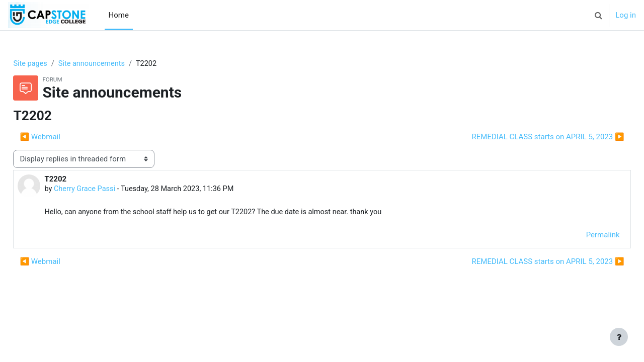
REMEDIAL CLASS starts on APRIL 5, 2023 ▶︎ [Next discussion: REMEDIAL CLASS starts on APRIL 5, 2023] (526, 137)
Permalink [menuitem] (580, 236)
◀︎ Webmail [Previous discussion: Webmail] (62, 137)
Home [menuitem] (119, 15)
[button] (598, 15)
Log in (626, 15)
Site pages (53, 64)
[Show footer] (619, 337)
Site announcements (116, 64)
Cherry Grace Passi (108, 190)
